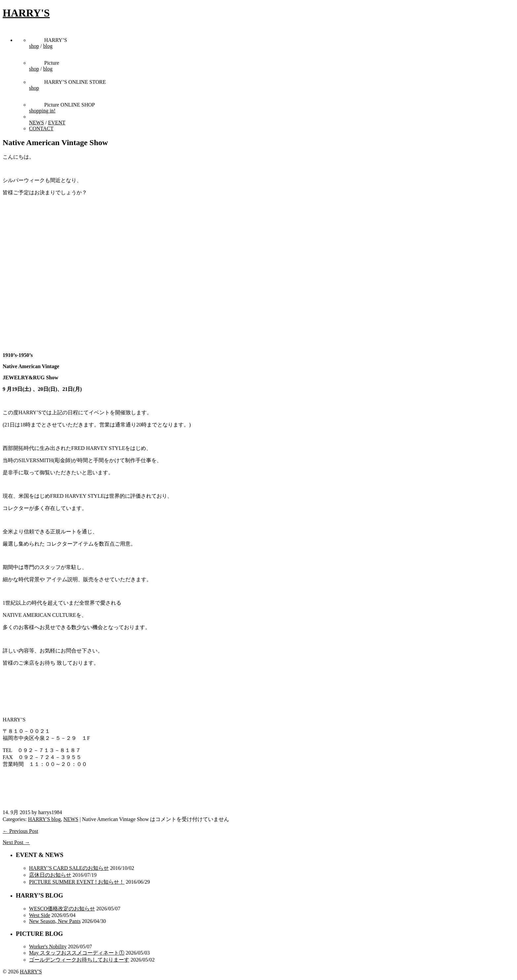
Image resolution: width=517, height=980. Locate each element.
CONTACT (41, 128)
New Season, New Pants (55, 921)
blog (48, 46)
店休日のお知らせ (50, 875)
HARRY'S (26, 13)
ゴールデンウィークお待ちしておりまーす (79, 960)
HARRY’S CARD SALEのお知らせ (69, 868)
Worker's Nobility (48, 947)
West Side (40, 915)
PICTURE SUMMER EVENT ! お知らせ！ (77, 882)
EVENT (57, 123)
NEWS (36, 123)
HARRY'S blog (44, 819)
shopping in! (42, 111)
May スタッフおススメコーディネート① (77, 953)
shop (34, 46)
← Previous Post (20, 831)
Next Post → (16, 842)
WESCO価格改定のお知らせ (62, 909)
